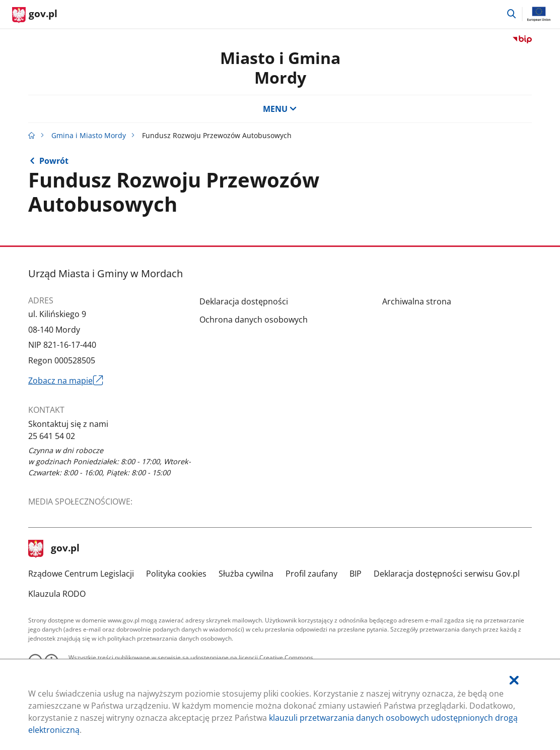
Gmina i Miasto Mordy (89, 135)
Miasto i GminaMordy (280, 67)
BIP (356, 574)
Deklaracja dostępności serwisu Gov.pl (447, 574)
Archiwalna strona (417, 301)
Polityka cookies (176, 574)
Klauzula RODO (57, 594)
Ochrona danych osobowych (254, 320)
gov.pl (54, 549)
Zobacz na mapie (66, 381)
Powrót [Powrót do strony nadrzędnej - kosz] (54, 161)
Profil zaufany (311, 574)
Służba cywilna (246, 574)
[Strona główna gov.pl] (35, 15)
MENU (280, 109)
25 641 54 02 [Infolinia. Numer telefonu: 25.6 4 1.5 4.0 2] (52, 436)
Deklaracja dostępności (244, 301)
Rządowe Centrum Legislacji (81, 574)
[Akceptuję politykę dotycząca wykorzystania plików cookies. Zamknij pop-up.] (514, 680)
